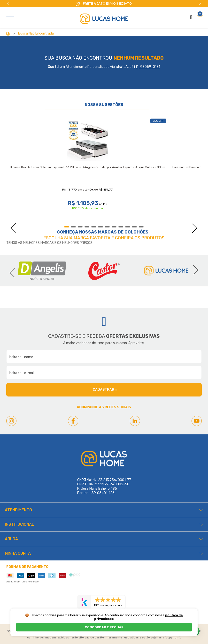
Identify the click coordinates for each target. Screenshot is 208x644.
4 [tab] (87, 227)
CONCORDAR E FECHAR (104, 627)
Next (200, 3)
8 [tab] (114, 227)
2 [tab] (73, 227)
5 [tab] (94, 227)
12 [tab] (141, 227)
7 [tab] (107, 227)
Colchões (136, 232)
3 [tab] (80, 227)
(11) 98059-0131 (147, 67)
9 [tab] (121, 227)
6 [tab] (100, 227)
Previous (8, 3)
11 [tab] (134, 227)
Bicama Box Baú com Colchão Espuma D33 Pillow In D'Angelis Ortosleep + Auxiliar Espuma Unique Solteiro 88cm (88, 167)
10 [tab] (128, 227)
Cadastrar (105, 390)
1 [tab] (67, 227)
